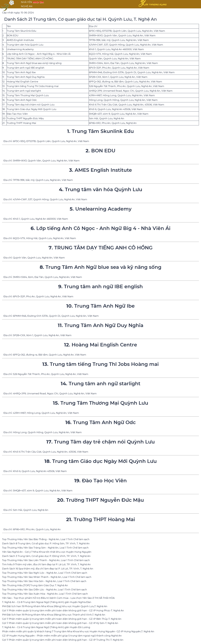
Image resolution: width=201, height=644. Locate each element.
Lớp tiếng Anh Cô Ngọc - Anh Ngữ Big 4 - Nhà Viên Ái (39, 54)
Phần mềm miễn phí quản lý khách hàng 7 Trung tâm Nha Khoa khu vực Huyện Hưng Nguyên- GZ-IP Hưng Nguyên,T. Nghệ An (78, 631)
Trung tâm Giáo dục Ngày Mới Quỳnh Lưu (31, 109)
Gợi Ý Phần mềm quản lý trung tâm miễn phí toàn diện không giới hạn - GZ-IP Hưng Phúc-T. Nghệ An (63, 610)
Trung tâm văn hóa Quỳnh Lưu (25, 45)
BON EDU (12, 35)
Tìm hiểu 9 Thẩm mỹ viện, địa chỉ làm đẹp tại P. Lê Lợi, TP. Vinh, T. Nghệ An (46, 564)
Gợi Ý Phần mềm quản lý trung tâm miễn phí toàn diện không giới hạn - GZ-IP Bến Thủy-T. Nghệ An (62, 619)
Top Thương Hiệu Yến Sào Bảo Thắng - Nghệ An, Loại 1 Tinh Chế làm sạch (46, 539)
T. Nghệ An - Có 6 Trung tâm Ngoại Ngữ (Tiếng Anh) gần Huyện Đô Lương (46, 627)
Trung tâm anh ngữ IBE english (26, 68)
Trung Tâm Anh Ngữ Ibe (21, 72)
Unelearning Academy (20, 49)
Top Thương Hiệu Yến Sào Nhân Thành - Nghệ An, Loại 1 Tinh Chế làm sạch (47, 577)
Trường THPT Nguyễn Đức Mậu (25, 118)
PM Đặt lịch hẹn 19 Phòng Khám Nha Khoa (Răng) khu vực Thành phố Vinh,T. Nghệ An (54, 615)
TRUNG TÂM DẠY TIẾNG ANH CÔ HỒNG (30, 59)
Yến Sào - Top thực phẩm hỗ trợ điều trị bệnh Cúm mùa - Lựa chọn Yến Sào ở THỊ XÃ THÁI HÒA (58, 598)
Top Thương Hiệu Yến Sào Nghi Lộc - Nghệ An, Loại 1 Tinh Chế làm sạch (45, 573)
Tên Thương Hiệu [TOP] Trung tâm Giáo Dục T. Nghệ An (35, 585)
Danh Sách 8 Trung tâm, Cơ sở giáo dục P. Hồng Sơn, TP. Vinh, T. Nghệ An (46, 543)
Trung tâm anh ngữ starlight (24, 91)
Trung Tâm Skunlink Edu (21, 31)
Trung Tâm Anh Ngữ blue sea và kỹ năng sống (34, 63)
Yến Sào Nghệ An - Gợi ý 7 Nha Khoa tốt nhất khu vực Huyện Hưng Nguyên (47, 552)
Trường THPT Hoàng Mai (21, 123)
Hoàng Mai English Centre (22, 82)
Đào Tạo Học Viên (17, 114)
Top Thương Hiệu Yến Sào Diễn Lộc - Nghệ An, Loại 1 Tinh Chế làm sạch (45, 590)
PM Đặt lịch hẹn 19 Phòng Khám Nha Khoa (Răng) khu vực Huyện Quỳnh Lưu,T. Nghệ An (55, 606)
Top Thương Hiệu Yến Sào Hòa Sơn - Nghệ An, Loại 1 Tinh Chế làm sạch (44, 581)
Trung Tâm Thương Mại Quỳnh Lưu (28, 95)
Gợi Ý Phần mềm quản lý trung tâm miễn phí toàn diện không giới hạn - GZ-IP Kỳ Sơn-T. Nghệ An (60, 623)
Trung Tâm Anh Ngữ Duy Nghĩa (26, 77)
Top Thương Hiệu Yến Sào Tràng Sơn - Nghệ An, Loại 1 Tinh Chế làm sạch (45, 548)
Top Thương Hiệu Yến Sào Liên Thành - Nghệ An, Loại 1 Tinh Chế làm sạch (46, 560)
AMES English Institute (20, 40)
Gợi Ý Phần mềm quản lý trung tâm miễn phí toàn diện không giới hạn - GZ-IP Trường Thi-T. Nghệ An (63, 640)
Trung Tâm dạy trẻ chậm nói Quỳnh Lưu (31, 105)
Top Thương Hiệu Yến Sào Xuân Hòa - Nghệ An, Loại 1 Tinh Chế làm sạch (45, 594)
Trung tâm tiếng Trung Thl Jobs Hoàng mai (33, 86)
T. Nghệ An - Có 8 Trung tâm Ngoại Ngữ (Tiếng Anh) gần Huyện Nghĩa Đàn (47, 602)
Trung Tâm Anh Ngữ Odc (22, 100)
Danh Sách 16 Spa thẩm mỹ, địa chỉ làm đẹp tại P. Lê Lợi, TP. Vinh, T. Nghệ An (48, 569)
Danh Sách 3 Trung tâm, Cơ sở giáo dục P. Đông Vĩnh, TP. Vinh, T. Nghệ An (46, 556)
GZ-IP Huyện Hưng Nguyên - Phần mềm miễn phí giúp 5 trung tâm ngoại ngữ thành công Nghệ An (62, 636)
